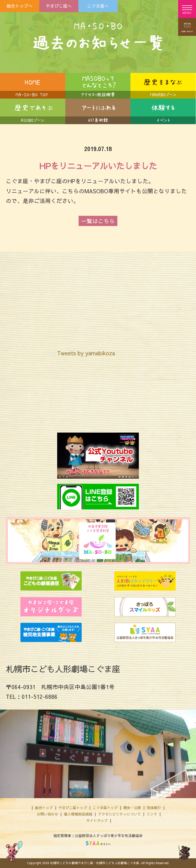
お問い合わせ (47, 814)
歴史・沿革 (132, 808)
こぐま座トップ (105, 808)
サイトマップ (97, 820)
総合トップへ (20, 6)
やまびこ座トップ (73, 808)
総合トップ (44, 808)
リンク (152, 814)
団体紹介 (154, 808)
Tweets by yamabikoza (86, 353)
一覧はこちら (98, 221)
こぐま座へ (98, 6)
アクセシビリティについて (119, 814)
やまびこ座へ (59, 6)
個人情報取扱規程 (78, 814)
